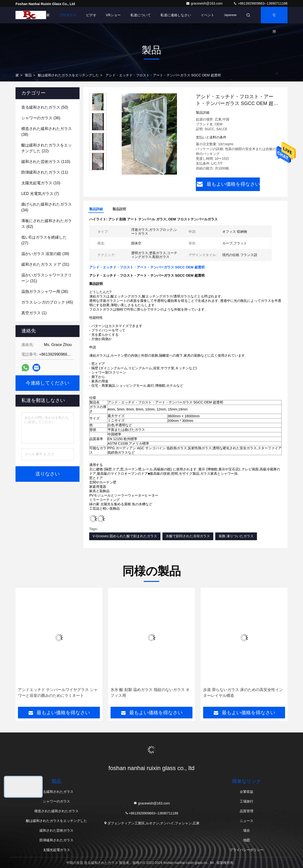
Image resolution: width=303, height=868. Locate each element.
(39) (45, 254)
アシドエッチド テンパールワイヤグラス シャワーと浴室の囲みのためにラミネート (58, 693)
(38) (47, 132)
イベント (207, 15)
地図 (247, 840)
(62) (47, 224)
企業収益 (247, 792)
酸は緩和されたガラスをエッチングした (68, 75)
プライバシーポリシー (247, 850)
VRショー (113, 15)
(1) (34, 313)
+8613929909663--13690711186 (260, 3)
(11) (45, 172)
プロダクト (68, 15)
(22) (47, 148)
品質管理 (247, 811)
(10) (41, 183)
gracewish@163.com (205, 3)
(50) (45, 107)
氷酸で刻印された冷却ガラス (188, 536)
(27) (44, 240)
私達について (141, 15)
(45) (47, 302)
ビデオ (91, 15)
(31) (45, 264)
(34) (47, 207)
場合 (247, 830)
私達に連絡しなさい (176, 15)
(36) (41, 118)
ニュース (247, 821)
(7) (40, 194)
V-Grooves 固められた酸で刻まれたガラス (125, 536)
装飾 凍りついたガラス (236, 536)
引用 (274, 18)
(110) (46, 162)
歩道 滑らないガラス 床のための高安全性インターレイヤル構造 (243, 693)
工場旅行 (247, 801)
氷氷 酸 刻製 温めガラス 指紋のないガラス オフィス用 (150, 693)
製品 (28, 75)
